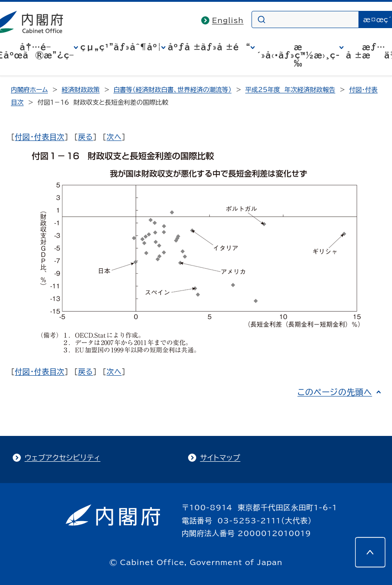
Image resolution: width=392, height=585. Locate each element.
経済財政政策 (81, 90)
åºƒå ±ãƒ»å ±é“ (209, 47)
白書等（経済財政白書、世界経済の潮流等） (172, 90)
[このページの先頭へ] (370, 552)
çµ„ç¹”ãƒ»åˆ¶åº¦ (121, 47)
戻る (85, 137)
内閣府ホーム (29, 90)
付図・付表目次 (40, 137)
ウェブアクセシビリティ (62, 458)
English (228, 20)
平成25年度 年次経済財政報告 (290, 90)
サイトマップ (220, 458)
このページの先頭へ (335, 392)
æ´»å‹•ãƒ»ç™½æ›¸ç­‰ (298, 55)
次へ (114, 137)
